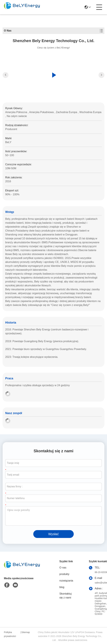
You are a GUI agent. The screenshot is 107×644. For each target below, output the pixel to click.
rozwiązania (66, 581)
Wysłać (53, 534)
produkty (64, 574)
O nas (63, 568)
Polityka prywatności (10, 634)
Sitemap (26, 632)
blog (62, 587)
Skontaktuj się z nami (65, 596)
